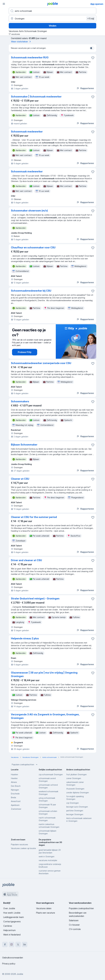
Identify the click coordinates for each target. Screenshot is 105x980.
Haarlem (14, 774)
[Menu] (4, 4)
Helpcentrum (9, 930)
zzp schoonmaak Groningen (51, 774)
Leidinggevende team (14, 917)
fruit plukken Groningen (76, 774)
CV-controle (75, 929)
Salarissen (74, 920)
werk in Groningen (47, 856)
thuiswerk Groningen (75, 789)
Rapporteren (85, 88)
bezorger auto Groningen (77, 807)
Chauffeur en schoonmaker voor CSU (33, 247)
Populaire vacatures (19, 844)
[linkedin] (25, 944)
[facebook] (5, 944)
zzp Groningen (73, 803)
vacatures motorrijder (48, 860)
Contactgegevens (12, 921)
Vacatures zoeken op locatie (23, 848)
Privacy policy (9, 964)
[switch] (92, 48)
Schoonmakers (20, 401)
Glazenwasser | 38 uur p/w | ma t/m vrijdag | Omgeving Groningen (44, 674)
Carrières (8, 926)
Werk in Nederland (12, 935)
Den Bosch (16, 786)
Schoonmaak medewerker (27, 132)
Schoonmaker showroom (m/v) (29, 211)
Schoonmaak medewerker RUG (30, 57)
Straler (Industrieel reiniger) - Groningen (35, 599)
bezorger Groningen (75, 814)
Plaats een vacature (46, 913)
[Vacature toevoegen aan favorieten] (93, 58)
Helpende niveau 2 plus (25, 638)
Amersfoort (16, 801)
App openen (97, 4)
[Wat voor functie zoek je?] (52, 11)
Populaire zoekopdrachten (25, 765)
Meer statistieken (21, 42)
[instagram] (11, 944)
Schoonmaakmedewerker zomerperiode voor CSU (41, 363)
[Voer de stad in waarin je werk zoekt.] (52, 19)
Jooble (20, 974)
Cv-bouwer (74, 925)
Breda (13, 797)
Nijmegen (15, 790)
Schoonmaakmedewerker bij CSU (31, 291)
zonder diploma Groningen (78, 793)
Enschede (15, 794)
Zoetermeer (16, 809)
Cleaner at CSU (20, 479)
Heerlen (14, 778)
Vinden (53, 26)
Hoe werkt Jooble (12, 913)
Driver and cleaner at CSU (26, 560)
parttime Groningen (75, 811)
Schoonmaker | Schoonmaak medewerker (36, 97)
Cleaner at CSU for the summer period (34, 517)
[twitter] (18, 944)
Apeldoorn (15, 805)
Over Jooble (9, 908)
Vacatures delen (44, 908)
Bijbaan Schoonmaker (24, 445)
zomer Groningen (74, 778)
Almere (14, 782)
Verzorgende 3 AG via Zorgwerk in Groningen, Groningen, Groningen (45, 716)
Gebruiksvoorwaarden (13, 958)
